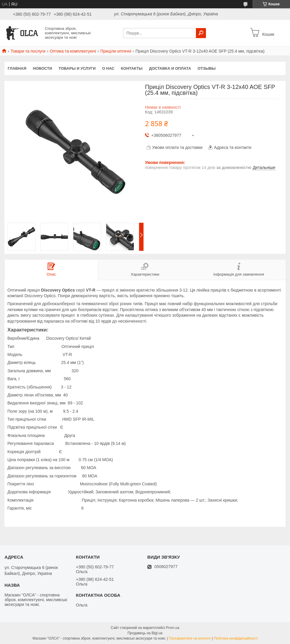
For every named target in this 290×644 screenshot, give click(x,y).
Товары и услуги (77, 68)
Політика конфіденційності (236, 638)
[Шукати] (201, 33)
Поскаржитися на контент (190, 638)
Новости (42, 68)
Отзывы (207, 68)
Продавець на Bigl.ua (145, 633)
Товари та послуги (28, 51)
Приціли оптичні (116, 51)
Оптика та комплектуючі (73, 51)
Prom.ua (173, 628)
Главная (17, 68)
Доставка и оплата (170, 68)
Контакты (132, 68)
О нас (108, 68)
